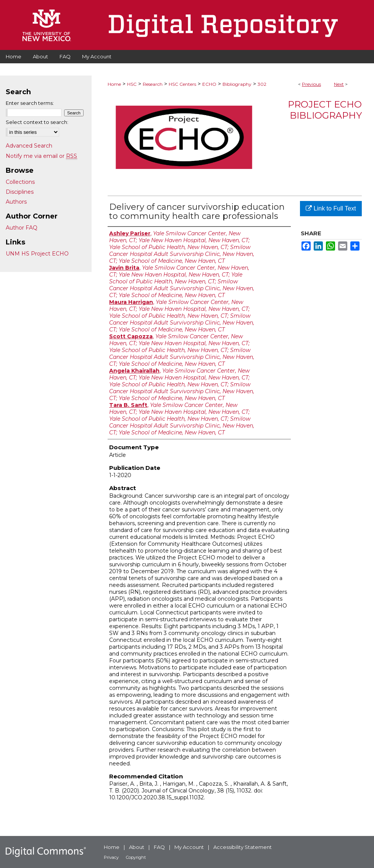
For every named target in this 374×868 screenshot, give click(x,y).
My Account (189, 847)
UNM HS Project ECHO (37, 254)
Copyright (136, 857)
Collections (20, 182)
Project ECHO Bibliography (325, 110)
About (137, 847)
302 (262, 84)
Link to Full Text (331, 208)
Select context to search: (37, 122)
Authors (16, 202)
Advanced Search (29, 146)
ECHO (209, 84)
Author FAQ (22, 228)
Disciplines (20, 192)
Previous (311, 84)
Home (114, 84)
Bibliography (237, 84)
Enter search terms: (30, 103)
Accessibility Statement (243, 847)
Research (153, 84)
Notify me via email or (41, 156)
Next (339, 84)
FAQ (159, 847)
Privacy (111, 857)
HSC (132, 84)
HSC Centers (182, 84)
